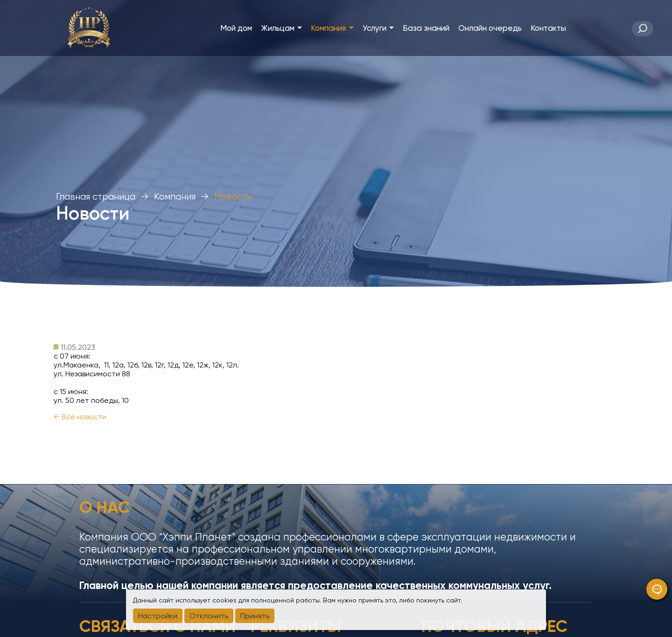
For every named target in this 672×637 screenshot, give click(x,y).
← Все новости (80, 417)
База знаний (426, 28)
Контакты (548, 28)
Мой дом (236, 28)
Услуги (378, 28)
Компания (332, 28)
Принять (255, 616)
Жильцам (281, 28)
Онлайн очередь (490, 28)
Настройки (158, 616)
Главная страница (96, 197)
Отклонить (209, 616)
